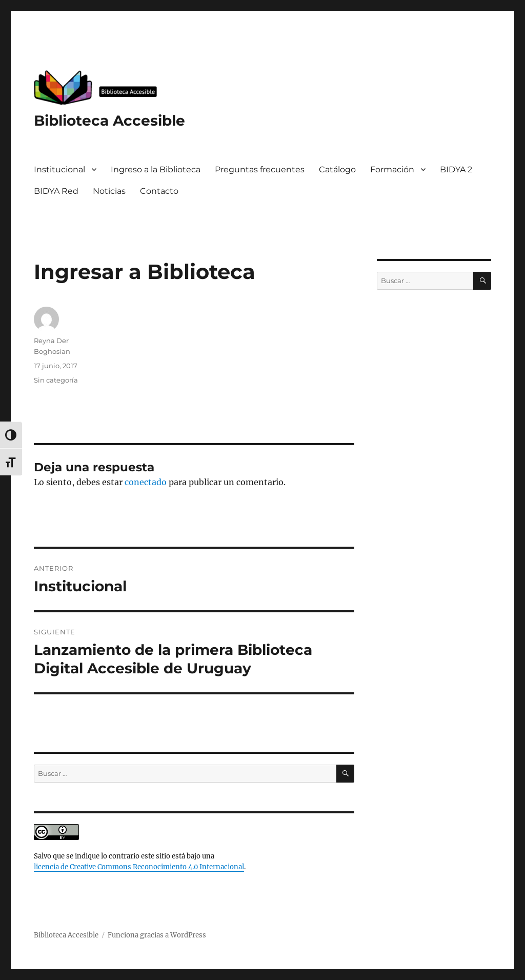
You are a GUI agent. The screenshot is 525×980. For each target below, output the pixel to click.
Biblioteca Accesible (109, 121)
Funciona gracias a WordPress (157, 935)
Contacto (159, 191)
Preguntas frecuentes (260, 169)
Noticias (109, 191)
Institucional (59, 169)
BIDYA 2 (456, 169)
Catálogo (337, 169)
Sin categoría (56, 380)
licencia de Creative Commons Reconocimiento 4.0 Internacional (139, 867)
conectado (146, 482)
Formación (392, 169)
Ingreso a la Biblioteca (156, 169)
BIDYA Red (56, 191)
